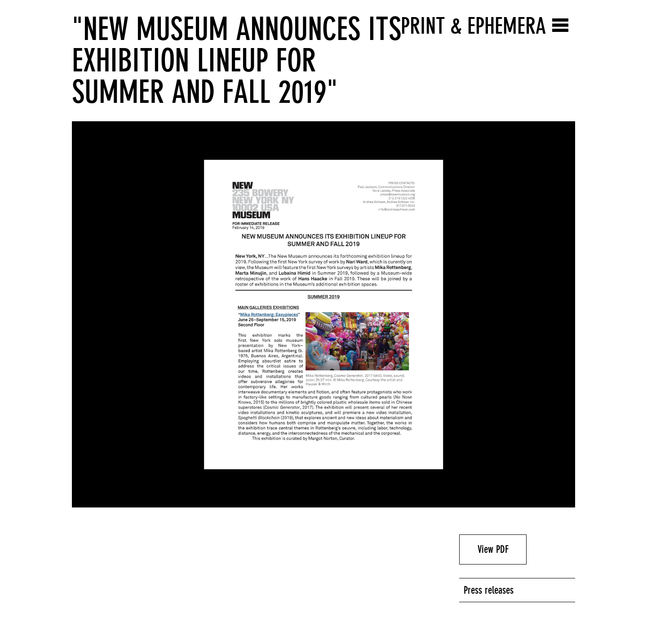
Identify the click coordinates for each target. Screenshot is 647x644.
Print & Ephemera (473, 26)
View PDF (493, 549)
